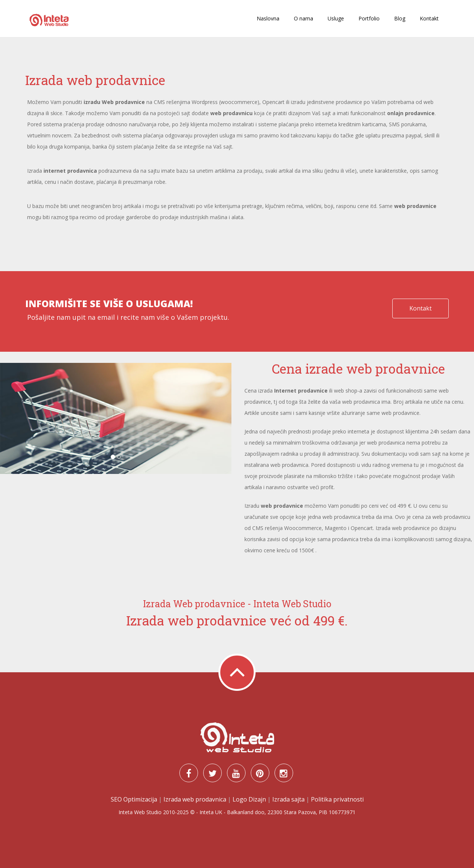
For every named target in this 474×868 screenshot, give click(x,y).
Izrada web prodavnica (195, 799)
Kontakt (429, 18)
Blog (400, 18)
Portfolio (369, 18)
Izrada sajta (288, 799)
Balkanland (240, 812)
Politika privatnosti (337, 799)
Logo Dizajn (249, 799)
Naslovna (268, 18)
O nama (303, 18)
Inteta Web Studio (140, 812)
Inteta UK (211, 812)
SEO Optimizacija (134, 799)
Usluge (336, 18)
